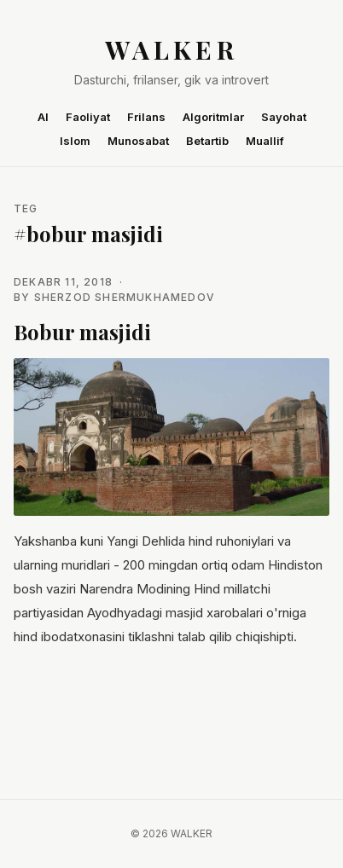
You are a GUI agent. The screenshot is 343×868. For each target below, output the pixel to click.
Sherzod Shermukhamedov (125, 297)
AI (43, 117)
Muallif (265, 141)
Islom (75, 141)
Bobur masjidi (82, 332)
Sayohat (284, 117)
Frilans (146, 117)
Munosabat (138, 141)
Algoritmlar (213, 117)
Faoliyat (88, 117)
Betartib (207, 141)
